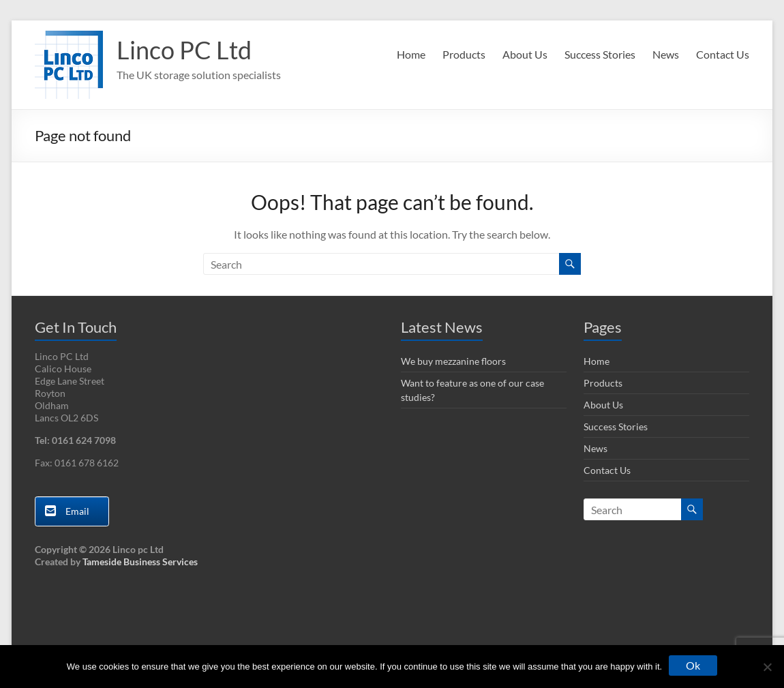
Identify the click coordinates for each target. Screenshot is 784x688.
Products (464, 54)
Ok (693, 665)
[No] (767, 667)
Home (411, 54)
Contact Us (723, 54)
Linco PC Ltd (184, 50)
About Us (525, 54)
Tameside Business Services (140, 562)
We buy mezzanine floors (453, 361)
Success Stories (600, 54)
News (666, 54)
